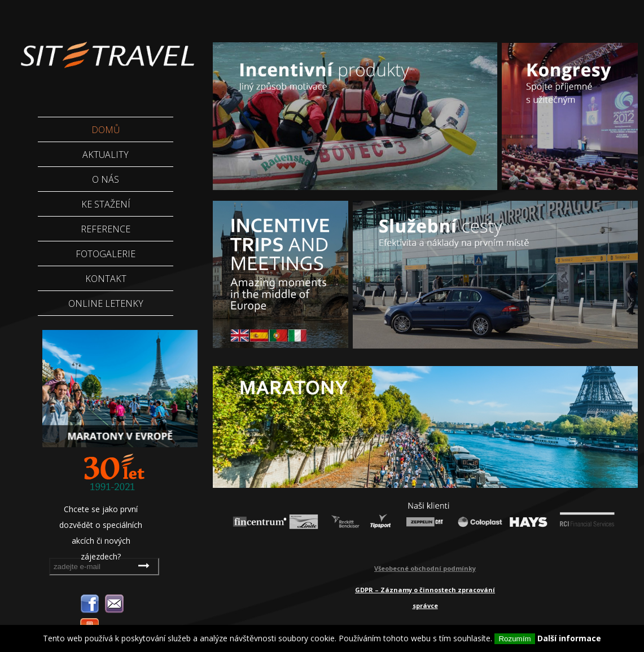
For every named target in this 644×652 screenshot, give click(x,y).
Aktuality (106, 155)
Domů (106, 130)
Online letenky (106, 303)
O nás (106, 179)
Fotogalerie (106, 254)
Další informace (569, 638)
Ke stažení (106, 204)
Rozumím (514, 639)
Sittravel (106, 48)
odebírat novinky (145, 565)
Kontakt (106, 279)
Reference (106, 229)
